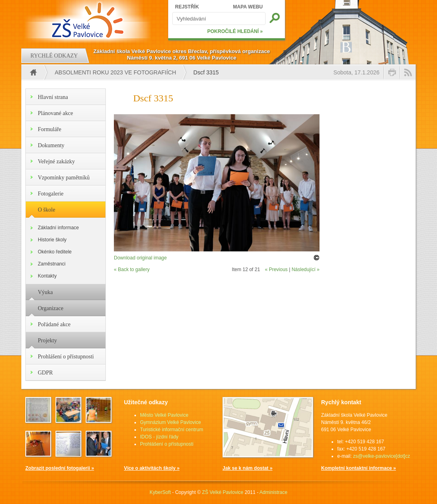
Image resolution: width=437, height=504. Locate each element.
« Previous (276, 269)
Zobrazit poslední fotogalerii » (60, 468)
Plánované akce (55, 113)
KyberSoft (160, 492)
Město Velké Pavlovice (164, 415)
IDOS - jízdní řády (159, 437)
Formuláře (49, 129)
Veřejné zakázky (56, 161)
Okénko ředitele (55, 252)
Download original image (140, 258)
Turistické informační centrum (172, 430)
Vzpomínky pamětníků (64, 178)
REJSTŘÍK (187, 7)
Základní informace (58, 228)
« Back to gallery (132, 269)
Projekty (47, 340)
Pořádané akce (54, 324)
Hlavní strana (53, 97)
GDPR (45, 373)
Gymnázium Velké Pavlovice (170, 422)
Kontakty (47, 276)
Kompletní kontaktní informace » (359, 468)
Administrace (273, 492)
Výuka (45, 292)
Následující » (306, 269)
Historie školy (52, 240)
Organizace (51, 308)
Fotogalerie (51, 194)
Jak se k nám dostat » (247, 468)
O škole (46, 210)
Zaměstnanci (52, 264)
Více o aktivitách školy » (152, 468)
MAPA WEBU (248, 7)
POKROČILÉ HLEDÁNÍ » (235, 31)
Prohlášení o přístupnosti (66, 357)
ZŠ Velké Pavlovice (223, 492)
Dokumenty (51, 145)
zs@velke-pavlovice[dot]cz (381, 456)
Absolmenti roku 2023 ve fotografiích (115, 72)
